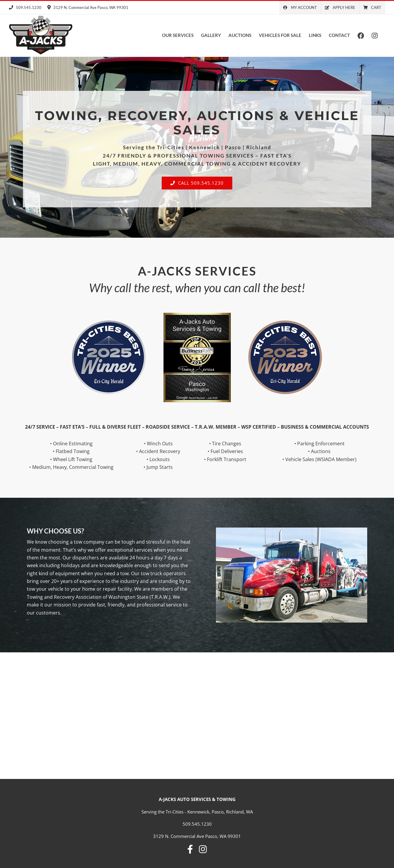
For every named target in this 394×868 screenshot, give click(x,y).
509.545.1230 (25, 7)
